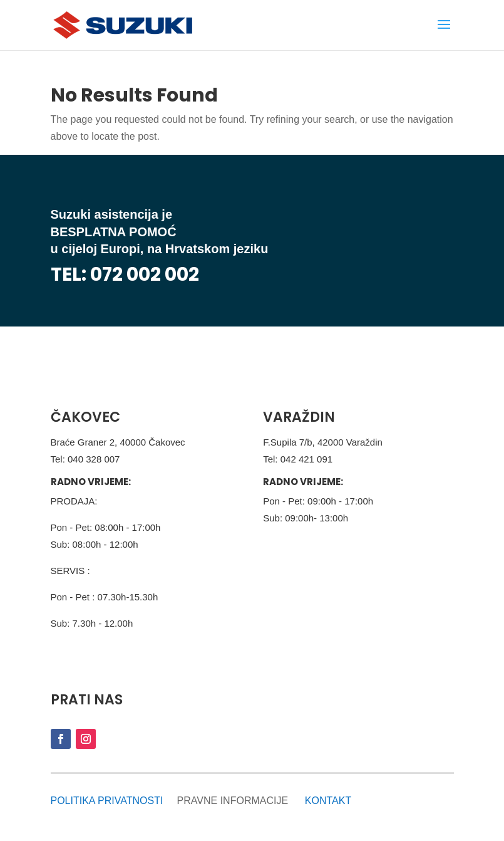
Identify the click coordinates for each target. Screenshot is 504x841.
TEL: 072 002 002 (125, 274)
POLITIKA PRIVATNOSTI (107, 801)
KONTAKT (328, 801)
